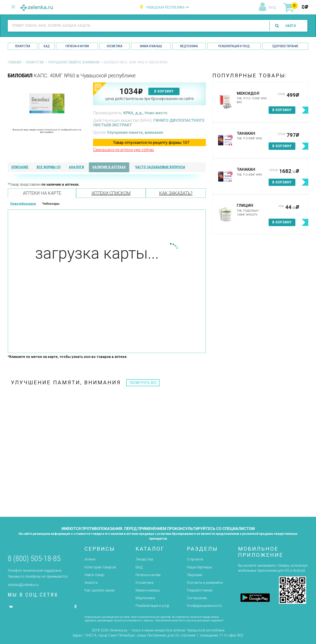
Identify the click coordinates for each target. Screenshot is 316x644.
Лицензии (195, 575)
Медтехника (189, 46)
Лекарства (23, 46)
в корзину (164, 91)
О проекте (195, 559)
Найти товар (94, 575)
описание (20, 167)
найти (291, 26)
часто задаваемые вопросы (160, 167)
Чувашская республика (165, 7)
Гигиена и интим (148, 575)
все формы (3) (49, 167)
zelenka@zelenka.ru (23, 585)
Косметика (115, 46)
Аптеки (90, 559)
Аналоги (91, 583)
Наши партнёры (199, 567)
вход (272, 7)
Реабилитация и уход (234, 46)
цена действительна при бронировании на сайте (149, 99)
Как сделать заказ (100, 590)
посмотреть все (143, 383)
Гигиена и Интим (77, 46)
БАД (47, 46)
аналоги (76, 167)
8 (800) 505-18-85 (34, 559)
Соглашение (197, 598)
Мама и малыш (151, 46)
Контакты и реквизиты (205, 583)
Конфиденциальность (205, 606)
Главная (14, 62)
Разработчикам (200, 590)
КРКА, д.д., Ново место (145, 113)
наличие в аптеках (109, 167)
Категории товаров (100, 567)
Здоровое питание (285, 46)
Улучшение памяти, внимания (74, 62)
